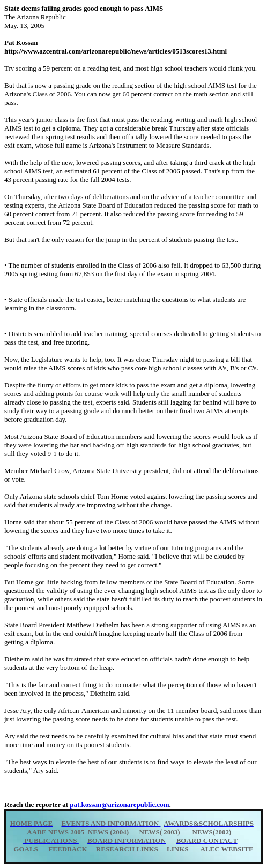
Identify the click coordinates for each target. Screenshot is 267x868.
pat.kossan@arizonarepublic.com (119, 805)
